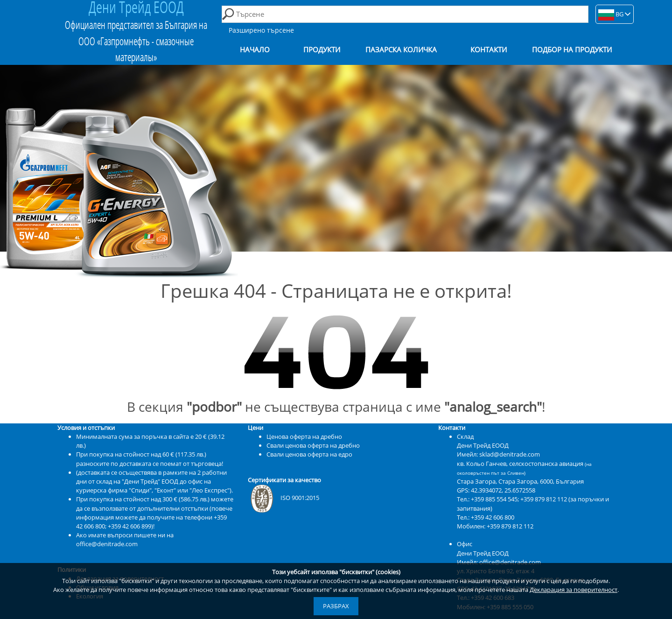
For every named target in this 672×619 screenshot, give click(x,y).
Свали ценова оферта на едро (309, 454)
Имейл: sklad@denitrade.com (498, 454)
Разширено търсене (261, 30)
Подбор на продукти (572, 50)
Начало (255, 50)
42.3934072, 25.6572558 (503, 490)
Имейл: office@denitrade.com (499, 562)
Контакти (489, 50)
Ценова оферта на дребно (304, 436)
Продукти (322, 50)
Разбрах (336, 606)
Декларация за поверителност (574, 590)
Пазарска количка (401, 50)
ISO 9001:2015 (283, 498)
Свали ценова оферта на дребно (313, 445)
